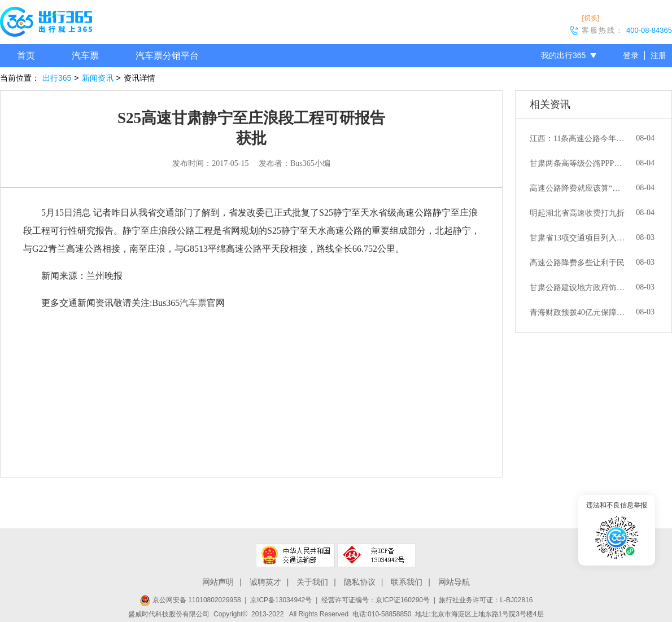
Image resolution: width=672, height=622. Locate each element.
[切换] (590, 18)
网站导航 (454, 582)
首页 (26, 56)
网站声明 (218, 582)
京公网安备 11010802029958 (190, 600)
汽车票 (85, 56)
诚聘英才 (265, 582)
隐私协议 (360, 582)
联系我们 (407, 582)
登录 (631, 55)
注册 (658, 55)
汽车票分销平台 (167, 56)
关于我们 (312, 582)
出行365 (57, 78)
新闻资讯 (98, 78)
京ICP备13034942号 (281, 600)
